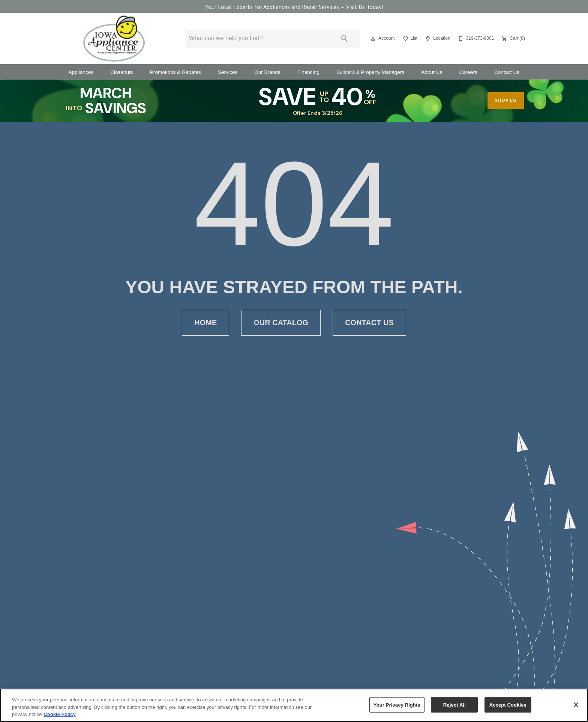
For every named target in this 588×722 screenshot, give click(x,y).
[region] (294, 705)
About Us (432, 72)
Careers (468, 72)
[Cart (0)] (512, 39)
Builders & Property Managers (370, 72)
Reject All (454, 705)
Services (228, 72)
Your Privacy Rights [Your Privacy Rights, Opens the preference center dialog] (397, 705)
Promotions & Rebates (175, 72)
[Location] (437, 39)
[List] (409, 39)
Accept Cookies (508, 705)
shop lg (506, 100)
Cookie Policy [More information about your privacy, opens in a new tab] (59, 714)
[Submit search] (345, 39)
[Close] (576, 705)
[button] (373, 39)
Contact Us (507, 72)
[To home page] (114, 39)
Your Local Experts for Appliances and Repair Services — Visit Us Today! (294, 7)
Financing (308, 72)
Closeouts (121, 72)
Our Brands (267, 72)
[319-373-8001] (475, 39)
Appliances (81, 72)
